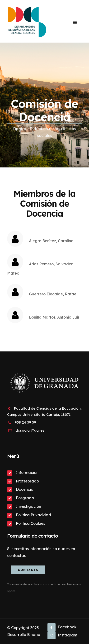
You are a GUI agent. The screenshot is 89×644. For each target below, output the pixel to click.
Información (27, 473)
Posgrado (25, 498)
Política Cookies (30, 523)
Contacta (28, 570)
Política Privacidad (33, 515)
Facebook (62, 627)
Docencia (25, 489)
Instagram (62, 635)
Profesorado (27, 481)
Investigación (28, 506)
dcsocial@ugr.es (30, 430)
